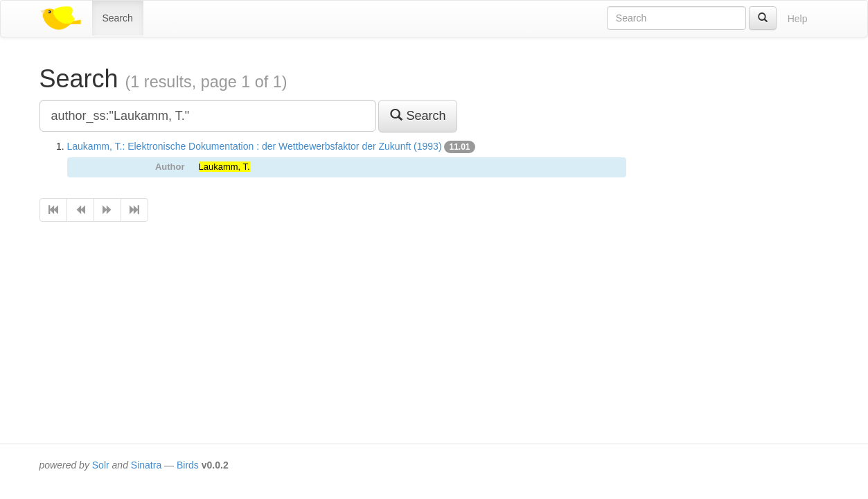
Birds (188, 465)
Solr (101, 465)
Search (118, 18)
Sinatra (146, 465)
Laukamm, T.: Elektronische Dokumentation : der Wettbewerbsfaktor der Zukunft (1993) (255, 146)
